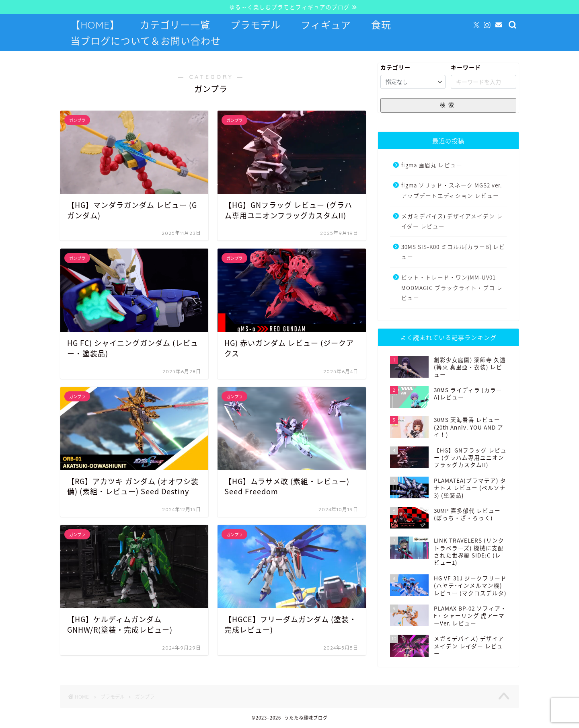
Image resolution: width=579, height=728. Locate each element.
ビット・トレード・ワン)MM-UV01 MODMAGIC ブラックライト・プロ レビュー (452, 288)
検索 (448, 105)
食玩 (381, 25)
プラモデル (256, 25)
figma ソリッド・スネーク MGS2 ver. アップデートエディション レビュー (452, 191)
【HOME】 (95, 25)
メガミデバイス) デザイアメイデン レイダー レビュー (452, 222)
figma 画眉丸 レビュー (432, 165)
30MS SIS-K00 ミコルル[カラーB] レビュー (453, 252)
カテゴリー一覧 (175, 25)
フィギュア (326, 25)
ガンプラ (145, 697)
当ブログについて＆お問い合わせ (146, 41)
